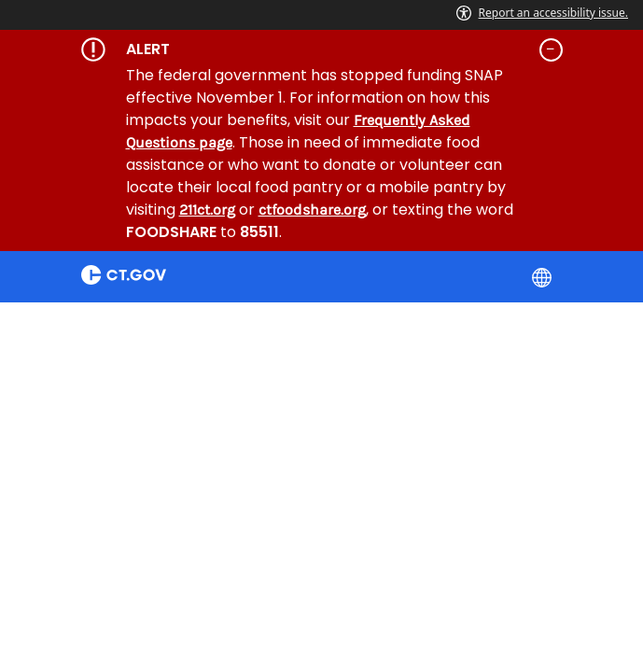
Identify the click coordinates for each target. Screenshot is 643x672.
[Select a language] (544, 276)
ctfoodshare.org (312, 210)
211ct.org (207, 210)
